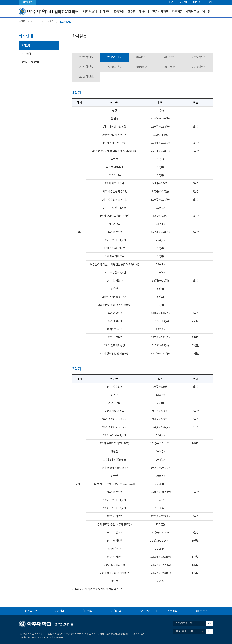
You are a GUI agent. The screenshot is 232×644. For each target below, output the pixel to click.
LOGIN (210, 2)
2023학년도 (171, 57)
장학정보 (116, 611)
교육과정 (119, 11)
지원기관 (177, 11)
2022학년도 (199, 57)
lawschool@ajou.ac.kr (118, 634)
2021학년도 (86, 67)
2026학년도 (86, 57)
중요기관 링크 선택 (185, 631)
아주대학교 (28, 2)
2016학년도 (86, 77)
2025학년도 (115, 57)
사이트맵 (183, 2)
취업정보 (173, 611)
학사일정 (50, 22)
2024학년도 (143, 57)
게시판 (206, 11)
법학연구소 (192, 11)
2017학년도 (199, 67)
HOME (171, 2)
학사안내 (144, 11)
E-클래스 (59, 611)
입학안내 (105, 11)
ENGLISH (197, 2)
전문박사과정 (161, 11)
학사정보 (88, 611)
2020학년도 (115, 67)
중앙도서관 (31, 611)
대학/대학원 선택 (184, 623)
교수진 (132, 11)
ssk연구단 (201, 611)
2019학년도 (143, 67)
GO (210, 623)
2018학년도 (171, 67)
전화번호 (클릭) (139, 634)
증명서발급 (144, 611)
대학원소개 (90, 11)
